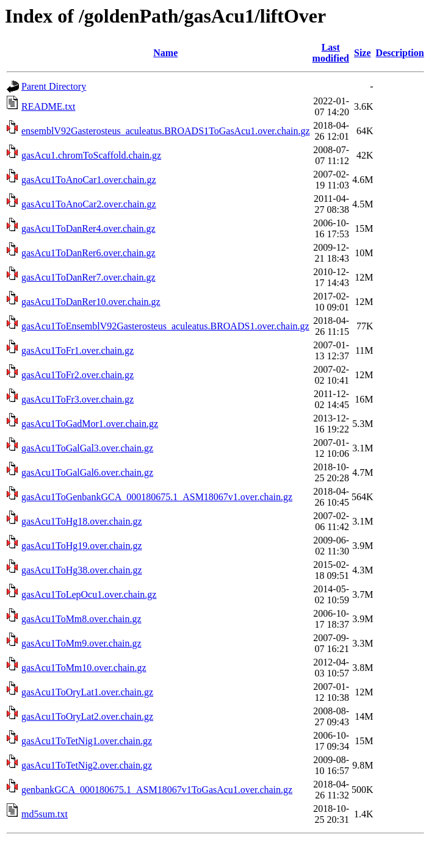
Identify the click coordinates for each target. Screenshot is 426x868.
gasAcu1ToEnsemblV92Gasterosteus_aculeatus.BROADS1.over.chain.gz (165, 326)
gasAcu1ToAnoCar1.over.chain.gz (89, 180)
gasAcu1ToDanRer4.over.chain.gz (88, 228)
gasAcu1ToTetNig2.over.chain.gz (87, 765)
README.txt (48, 106)
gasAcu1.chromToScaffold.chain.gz (91, 155)
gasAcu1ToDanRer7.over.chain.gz (88, 277)
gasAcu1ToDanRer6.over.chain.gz (88, 253)
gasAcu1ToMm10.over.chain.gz (84, 668)
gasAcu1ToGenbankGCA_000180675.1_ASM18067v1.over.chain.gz (157, 497)
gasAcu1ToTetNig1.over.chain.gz (87, 741)
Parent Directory (54, 86)
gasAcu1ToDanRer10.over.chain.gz (91, 302)
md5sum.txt (45, 814)
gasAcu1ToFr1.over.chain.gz (78, 350)
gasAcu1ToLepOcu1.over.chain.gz (89, 594)
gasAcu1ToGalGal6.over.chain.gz (87, 472)
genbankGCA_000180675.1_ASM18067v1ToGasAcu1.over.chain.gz (157, 790)
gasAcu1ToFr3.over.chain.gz (78, 399)
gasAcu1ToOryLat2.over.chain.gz (87, 716)
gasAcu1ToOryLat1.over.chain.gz (87, 692)
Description (400, 53)
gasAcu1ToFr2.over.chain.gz (78, 375)
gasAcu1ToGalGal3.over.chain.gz (87, 448)
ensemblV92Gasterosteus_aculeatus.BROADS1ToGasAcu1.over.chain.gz (166, 131)
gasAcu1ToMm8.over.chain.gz (81, 619)
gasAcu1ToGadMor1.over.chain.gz (90, 424)
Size (363, 53)
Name (165, 53)
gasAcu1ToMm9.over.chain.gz (81, 643)
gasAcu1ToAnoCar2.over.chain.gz (89, 204)
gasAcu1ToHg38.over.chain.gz (82, 570)
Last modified (331, 53)
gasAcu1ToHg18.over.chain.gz (82, 521)
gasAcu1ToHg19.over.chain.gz (82, 546)
